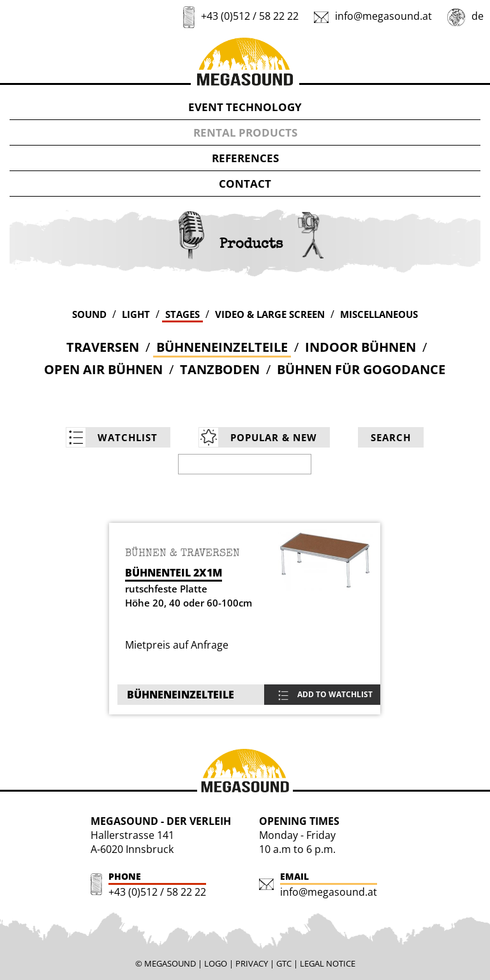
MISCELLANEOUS (379, 314)
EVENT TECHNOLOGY (245, 107)
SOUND (89, 314)
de (478, 16)
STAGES (182, 314)
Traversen (103, 347)
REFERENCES (245, 158)
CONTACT (245, 184)
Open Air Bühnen (103, 369)
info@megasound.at (383, 16)
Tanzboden (220, 369)
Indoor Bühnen (360, 347)
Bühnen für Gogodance (361, 369)
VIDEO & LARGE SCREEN (270, 314)
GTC (284, 963)
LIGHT (136, 314)
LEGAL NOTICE (328, 963)
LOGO (216, 963)
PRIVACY (252, 963)
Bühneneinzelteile (222, 347)
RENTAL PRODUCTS (245, 132)
